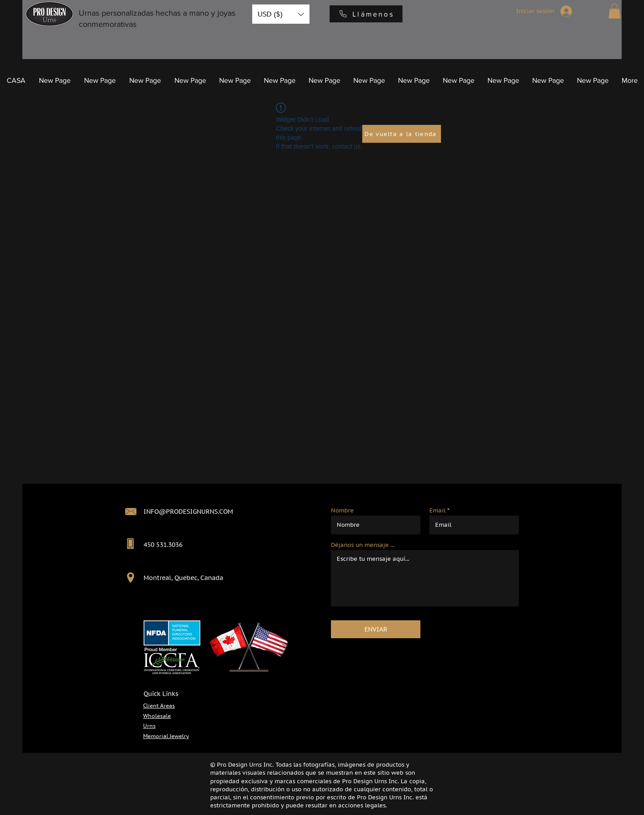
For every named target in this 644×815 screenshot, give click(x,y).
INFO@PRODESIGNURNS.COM (188, 512)
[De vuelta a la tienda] (402, 134)
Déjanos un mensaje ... (363, 545)
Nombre (342, 510)
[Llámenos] (366, 14)
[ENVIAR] (376, 629)
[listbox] (281, 14)
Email (437, 510)
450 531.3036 (163, 545)
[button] (281, 14)
